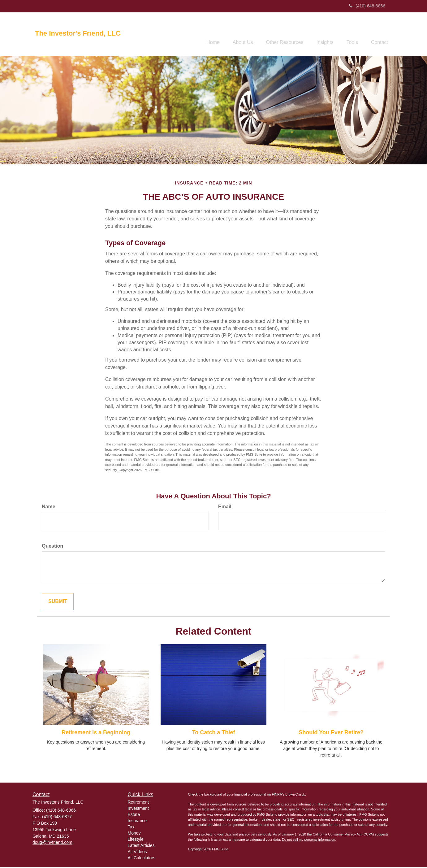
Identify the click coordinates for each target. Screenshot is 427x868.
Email (225, 508)
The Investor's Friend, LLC (78, 33)
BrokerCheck (295, 795)
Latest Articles (141, 846)
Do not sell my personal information (308, 840)
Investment (138, 809)
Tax (131, 828)
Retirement (138, 803)
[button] (232, 34)
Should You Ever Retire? (331, 734)
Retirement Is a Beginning (96, 734)
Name (49, 508)
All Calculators (142, 859)
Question (52, 547)
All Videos (137, 853)
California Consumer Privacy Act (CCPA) (343, 835)
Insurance (137, 822)
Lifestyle (136, 840)
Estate (134, 815)
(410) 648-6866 (367, 6)
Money (134, 834)
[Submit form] (58, 603)
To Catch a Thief (214, 734)
